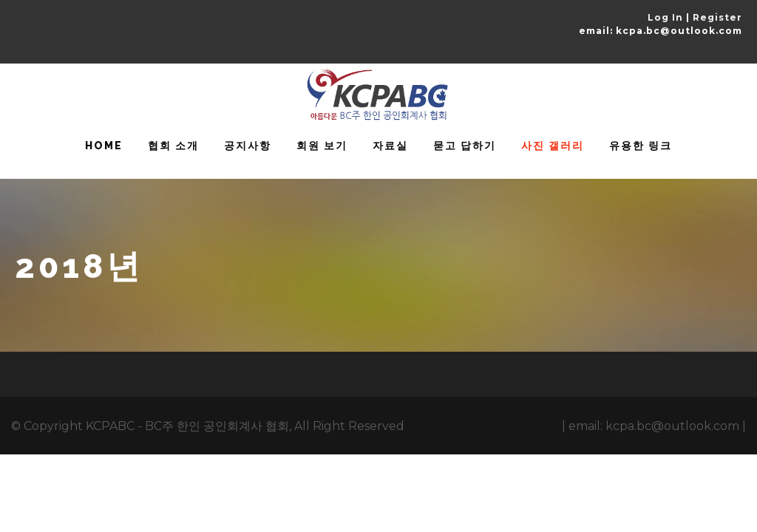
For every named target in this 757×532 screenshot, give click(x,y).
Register (717, 17)
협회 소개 (173, 146)
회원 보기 (322, 146)
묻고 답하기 (465, 146)
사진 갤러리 (553, 146)
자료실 (390, 146)
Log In (665, 17)
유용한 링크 (641, 146)
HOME (104, 146)
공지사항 (248, 146)
